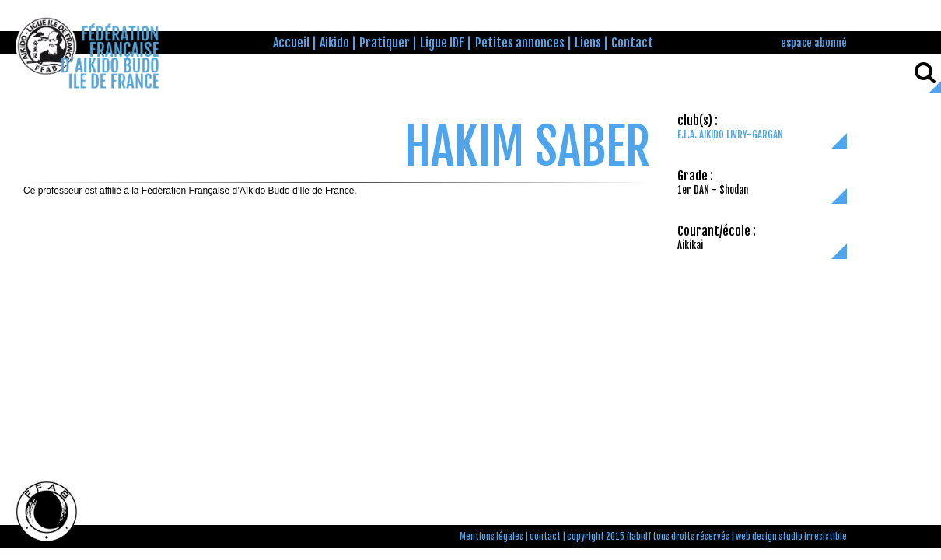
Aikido (334, 43)
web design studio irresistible (791, 537)
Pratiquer (385, 43)
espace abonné (814, 42)
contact (545, 537)
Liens (588, 43)
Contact (632, 43)
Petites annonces (520, 43)
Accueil (291, 43)
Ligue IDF (442, 43)
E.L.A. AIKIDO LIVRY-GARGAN (730, 135)
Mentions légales (491, 537)
